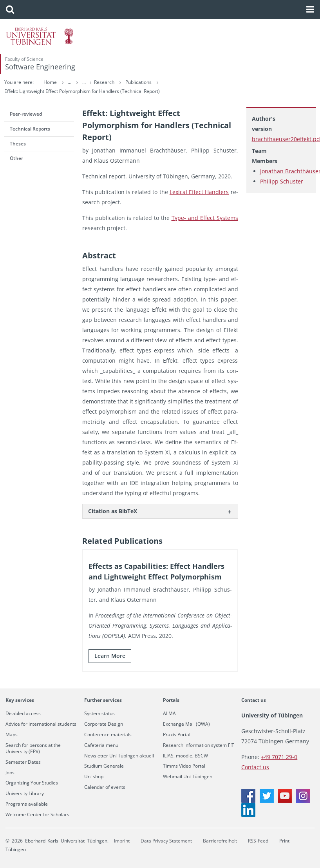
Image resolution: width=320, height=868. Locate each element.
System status (99, 714)
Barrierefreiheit (220, 841)
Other (16, 158)
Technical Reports (30, 129)
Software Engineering (40, 67)
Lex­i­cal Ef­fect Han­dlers (199, 192)
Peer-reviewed (26, 114)
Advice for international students (41, 724)
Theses (18, 144)
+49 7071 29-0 (279, 757)
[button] (10, 9)
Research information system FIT (199, 745)
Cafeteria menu (101, 745)
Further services (103, 700)
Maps (12, 735)
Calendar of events (105, 787)
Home (50, 82)
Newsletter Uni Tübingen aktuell (119, 756)
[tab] (160, 511)
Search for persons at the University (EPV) (33, 748)
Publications (139, 82)
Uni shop (94, 777)
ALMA (169, 714)
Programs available (27, 804)
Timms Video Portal (184, 766)
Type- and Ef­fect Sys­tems (205, 218)
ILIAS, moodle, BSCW (185, 756)
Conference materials (108, 735)
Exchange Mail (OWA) (186, 724)
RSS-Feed (258, 841)
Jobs (10, 773)
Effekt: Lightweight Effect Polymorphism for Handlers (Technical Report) (82, 91)
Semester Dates (23, 762)
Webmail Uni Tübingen (188, 777)
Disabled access (23, 714)
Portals (171, 700)
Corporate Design (104, 724)
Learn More (110, 656)
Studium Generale (104, 766)
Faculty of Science (24, 59)
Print (284, 841)
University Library (25, 794)
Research (105, 82)
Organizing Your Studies (32, 783)
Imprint (122, 841)
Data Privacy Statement (166, 841)
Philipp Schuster (282, 181)
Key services (20, 700)
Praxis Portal (177, 735)
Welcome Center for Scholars (37, 815)
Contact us (254, 700)
